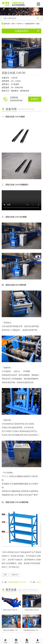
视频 (27, 641)
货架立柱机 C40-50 (32, 610)
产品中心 (20, 24)
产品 (5, 641)
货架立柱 (15, 575)
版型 (16, 641)
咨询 (38, 641)
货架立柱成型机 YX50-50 (12, 630)
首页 (13, 24)
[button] (39, 51)
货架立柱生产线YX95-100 (12, 610)
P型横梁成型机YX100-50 (17, 582)
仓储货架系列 (30, 24)
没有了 (39, 582)
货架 (5, 575)
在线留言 (35, 99)
